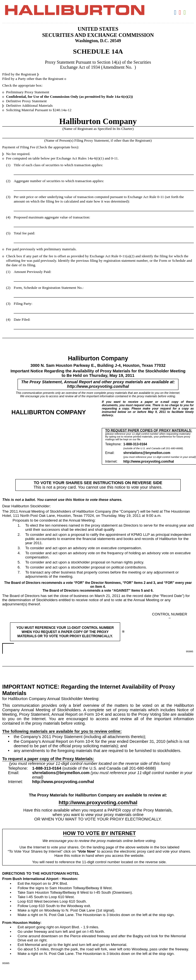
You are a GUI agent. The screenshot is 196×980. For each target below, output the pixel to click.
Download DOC (176, 13)
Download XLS (185, 13)
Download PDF (181, 13)
